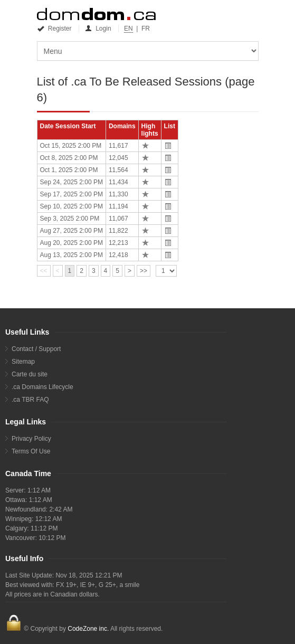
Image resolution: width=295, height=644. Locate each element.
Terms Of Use (31, 451)
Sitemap (23, 362)
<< (44, 271)
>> (144, 271)
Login (99, 29)
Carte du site (30, 374)
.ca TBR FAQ (30, 400)
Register (55, 29)
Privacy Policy (31, 439)
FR (146, 29)
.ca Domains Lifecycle (42, 387)
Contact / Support (36, 349)
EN (129, 29)
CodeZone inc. (88, 629)
